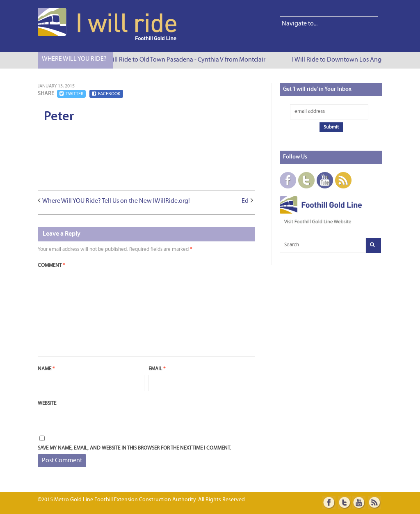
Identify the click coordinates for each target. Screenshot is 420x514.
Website (47, 403)
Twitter (71, 94)
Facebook (106, 94)
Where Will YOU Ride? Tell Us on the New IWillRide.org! (116, 201)
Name (46, 369)
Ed (245, 201)
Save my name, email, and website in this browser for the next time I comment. (134, 448)
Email (157, 369)
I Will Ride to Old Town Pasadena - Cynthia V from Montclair (186, 60)
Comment (51, 265)
